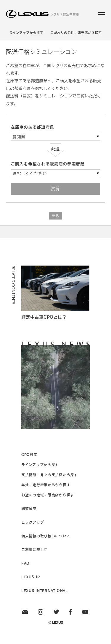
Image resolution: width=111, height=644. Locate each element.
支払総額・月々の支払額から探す (50, 475)
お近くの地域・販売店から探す (48, 495)
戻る (55, 216)
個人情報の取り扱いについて (46, 536)
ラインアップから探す (26, 33)
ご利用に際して (34, 550)
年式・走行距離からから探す (46, 485)
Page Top (55, 232)
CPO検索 (29, 454)
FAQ (25, 563)
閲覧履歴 (29, 509)
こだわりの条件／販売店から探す (76, 33)
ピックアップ (33, 522)
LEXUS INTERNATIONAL (45, 591)
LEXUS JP (31, 577)
